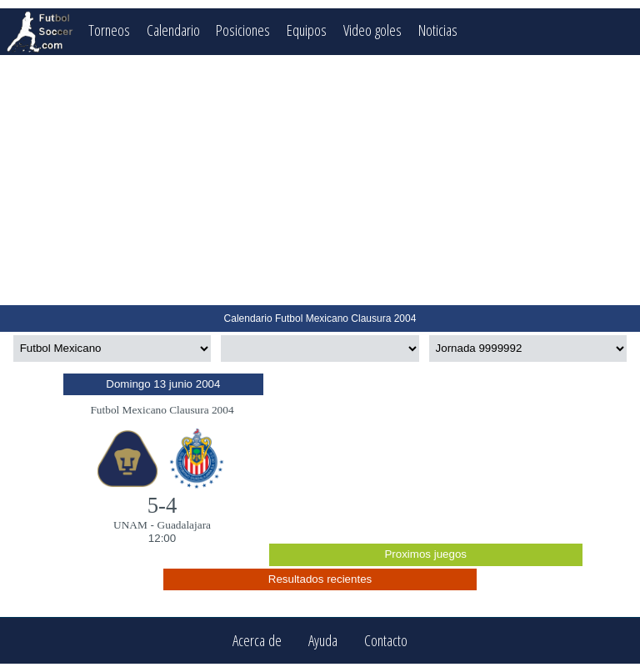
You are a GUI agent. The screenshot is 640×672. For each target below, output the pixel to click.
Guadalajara (184, 525)
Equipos (307, 30)
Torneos (109, 30)
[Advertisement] (320, 180)
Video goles (372, 30)
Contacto (386, 641)
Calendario (173, 30)
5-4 (162, 505)
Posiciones (243, 30)
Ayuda (323, 641)
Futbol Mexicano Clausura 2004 (162, 410)
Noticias (438, 30)
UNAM (130, 525)
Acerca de (257, 641)
